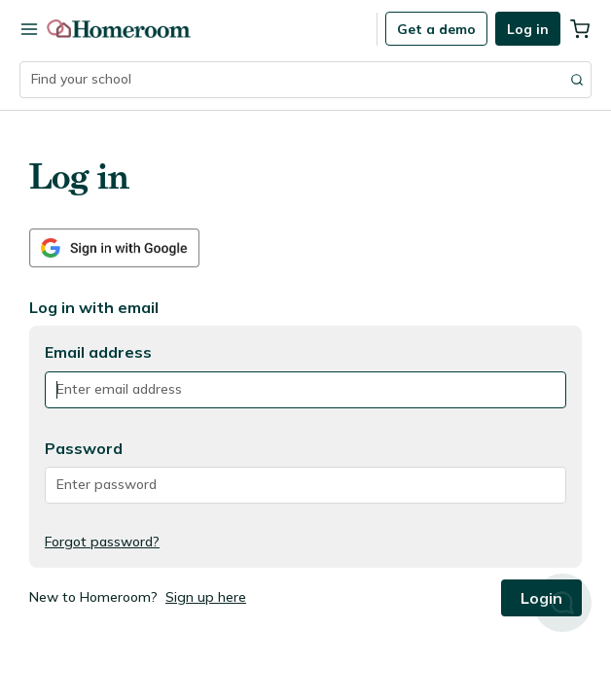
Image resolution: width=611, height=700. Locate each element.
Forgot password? (102, 542)
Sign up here (206, 597)
